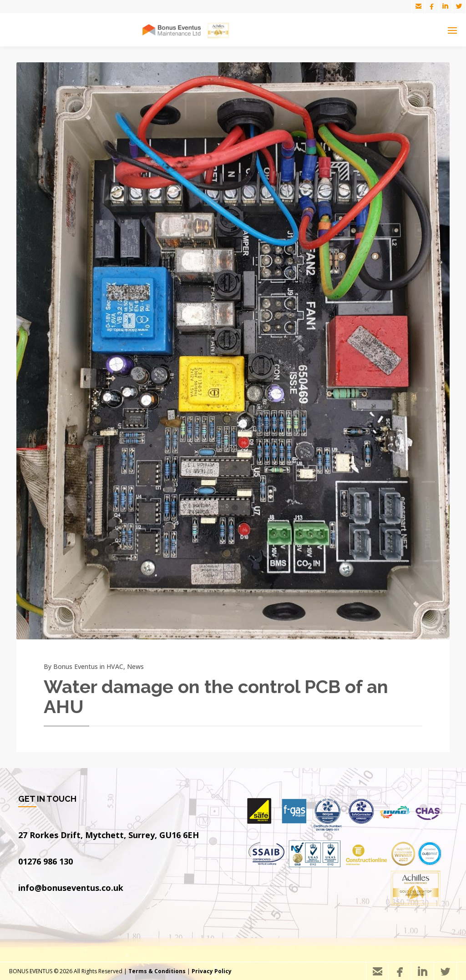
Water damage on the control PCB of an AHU (216, 696)
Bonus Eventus (76, 666)
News (135, 666)
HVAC (115, 666)
